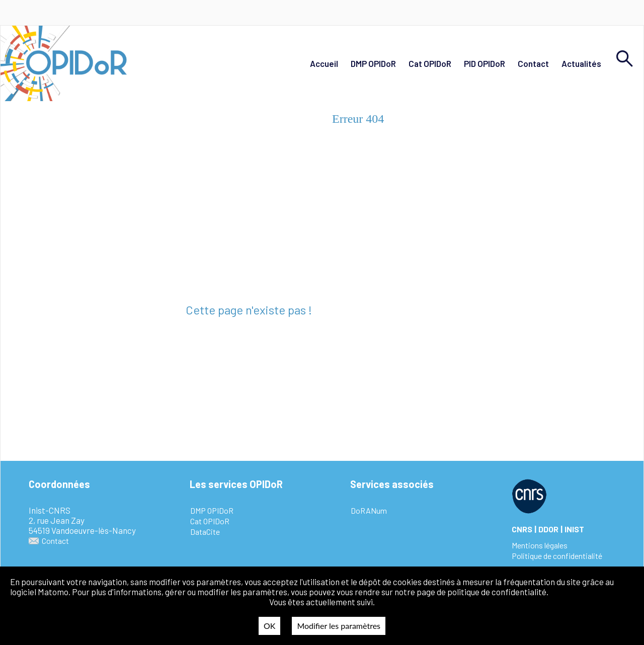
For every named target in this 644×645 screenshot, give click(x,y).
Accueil (324, 63)
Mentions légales (540, 545)
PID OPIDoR (485, 63)
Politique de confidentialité (557, 556)
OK (269, 626)
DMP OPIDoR (373, 63)
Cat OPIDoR (430, 63)
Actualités (581, 63)
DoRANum (369, 510)
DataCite (205, 532)
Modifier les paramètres (339, 626)
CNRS (522, 529)
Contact (533, 63)
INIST (574, 529)
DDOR (548, 529)
